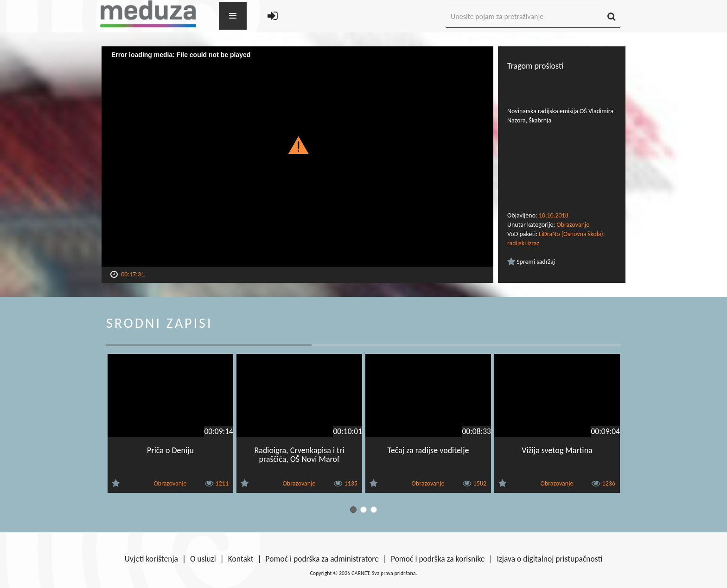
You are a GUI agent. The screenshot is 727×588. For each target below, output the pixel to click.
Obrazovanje (573, 225)
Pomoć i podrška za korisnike (438, 559)
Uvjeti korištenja (151, 559)
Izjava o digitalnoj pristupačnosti (549, 559)
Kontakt (241, 559)
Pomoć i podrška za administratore (322, 559)
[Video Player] (297, 157)
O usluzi (203, 559)
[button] (297, 145)
